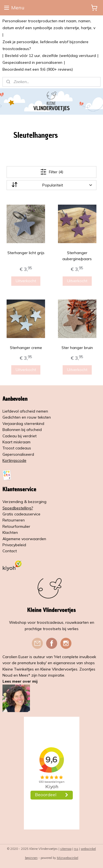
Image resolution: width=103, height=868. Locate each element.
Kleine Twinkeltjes (18, 669)
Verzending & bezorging (24, 502)
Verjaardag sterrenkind (23, 424)
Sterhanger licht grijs (26, 253)
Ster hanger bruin (77, 348)
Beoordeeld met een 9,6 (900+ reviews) (38, 69)
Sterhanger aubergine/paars (77, 256)
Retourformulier (16, 526)
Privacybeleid (14, 545)
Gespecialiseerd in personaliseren (32, 62)
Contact (10, 551)
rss (76, 849)
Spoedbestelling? (18, 508)
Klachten (10, 532)
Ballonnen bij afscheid (22, 430)
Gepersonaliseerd (18, 454)
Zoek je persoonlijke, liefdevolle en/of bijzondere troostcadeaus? (45, 45)
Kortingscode (14, 460)
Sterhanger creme (26, 348)
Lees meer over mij (20, 681)
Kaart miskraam (16, 442)
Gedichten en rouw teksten (27, 417)
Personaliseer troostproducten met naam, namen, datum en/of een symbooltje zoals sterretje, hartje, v (49, 24)
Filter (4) (52, 172)
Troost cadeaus (17, 448)
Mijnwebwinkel (68, 858)
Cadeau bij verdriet (20, 436)
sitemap (66, 849)
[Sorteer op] (52, 185)
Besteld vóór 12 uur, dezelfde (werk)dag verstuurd (50, 56)
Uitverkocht (26, 281)
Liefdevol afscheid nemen (25, 411)
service (34, 514)
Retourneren (14, 520)
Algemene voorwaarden (24, 539)
